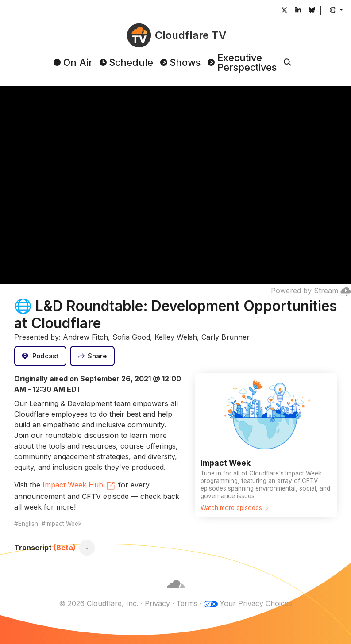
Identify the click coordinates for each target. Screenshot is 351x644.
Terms (187, 603)
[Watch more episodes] (266, 445)
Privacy (157, 603)
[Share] (93, 356)
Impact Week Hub (79, 486)
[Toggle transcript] (87, 548)
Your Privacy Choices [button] (256, 603)
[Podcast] (40, 356)
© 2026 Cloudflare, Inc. (99, 603)
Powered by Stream (311, 291)
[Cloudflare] (176, 593)
